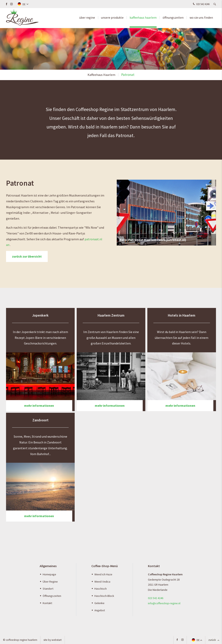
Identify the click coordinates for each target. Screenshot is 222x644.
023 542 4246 (201, 4)
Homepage (49, 574)
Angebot (100, 610)
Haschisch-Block (104, 596)
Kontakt (47, 603)
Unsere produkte (112, 18)
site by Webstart (53, 640)
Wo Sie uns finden (201, 18)
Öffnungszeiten (173, 18)
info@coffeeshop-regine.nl (164, 603)
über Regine (87, 18)
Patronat (128, 75)
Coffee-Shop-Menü (105, 566)
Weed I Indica (102, 582)
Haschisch (101, 589)
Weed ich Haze (103, 574)
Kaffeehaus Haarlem (143, 18)
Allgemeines (48, 566)
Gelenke (99, 603)
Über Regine (50, 582)
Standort (48, 589)
